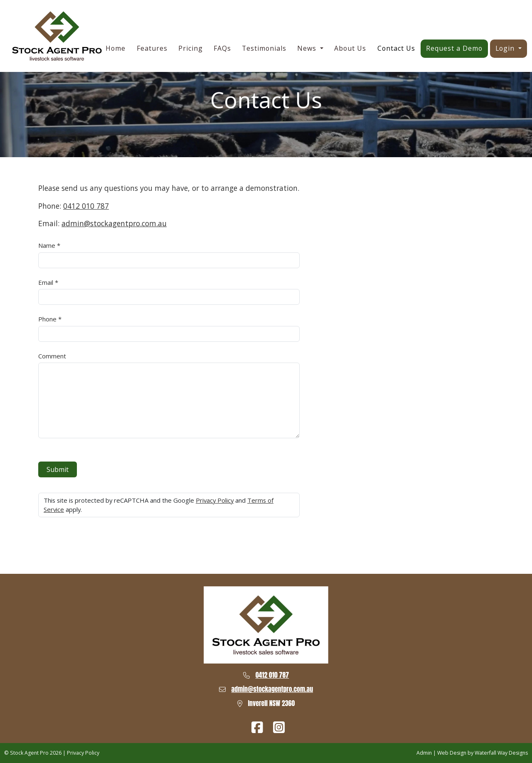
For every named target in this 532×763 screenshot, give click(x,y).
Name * (49, 245)
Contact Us (396, 48)
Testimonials (264, 48)
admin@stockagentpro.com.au (114, 223)
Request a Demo (454, 48)
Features (152, 48)
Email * (48, 282)
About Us (350, 48)
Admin (424, 753)
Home (116, 48)
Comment (52, 356)
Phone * (50, 319)
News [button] (308, 48)
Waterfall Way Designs (501, 753)
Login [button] (506, 48)
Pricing (191, 48)
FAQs (222, 48)
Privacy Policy (215, 500)
